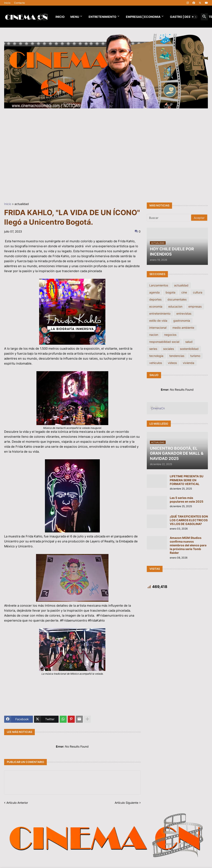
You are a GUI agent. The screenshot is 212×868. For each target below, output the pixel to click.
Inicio (7, 3)
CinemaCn (158, 408)
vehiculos (156, 363)
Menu (75, 17)
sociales (169, 349)
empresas (195, 306)
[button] (194, 17)
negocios (170, 335)
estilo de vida (158, 321)
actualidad (22, 204)
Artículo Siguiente (126, 803)
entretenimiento (160, 313)
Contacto (19, 3)
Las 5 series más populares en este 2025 (187, 500)
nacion (154, 335)
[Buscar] (169, 218)
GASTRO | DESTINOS (185, 17)
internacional (158, 328)
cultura (198, 292)
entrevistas (184, 313)
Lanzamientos (159, 285)
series (153, 349)
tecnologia (156, 356)
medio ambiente (183, 328)
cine (184, 292)
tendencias (177, 356)
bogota (170, 292)
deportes (155, 299)
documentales (177, 299)
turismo (195, 356)
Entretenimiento (102, 17)
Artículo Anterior (17, 803)
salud (189, 342)
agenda (154, 292)
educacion (175, 306)
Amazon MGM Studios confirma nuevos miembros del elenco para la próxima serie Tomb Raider (188, 545)
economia (156, 306)
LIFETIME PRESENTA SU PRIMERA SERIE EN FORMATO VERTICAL (187, 480)
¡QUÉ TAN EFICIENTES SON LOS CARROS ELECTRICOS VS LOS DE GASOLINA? (189, 520)
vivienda (189, 363)
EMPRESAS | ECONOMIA (143, 17)
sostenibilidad (189, 349)
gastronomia (182, 321)
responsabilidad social (164, 342)
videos (172, 363)
